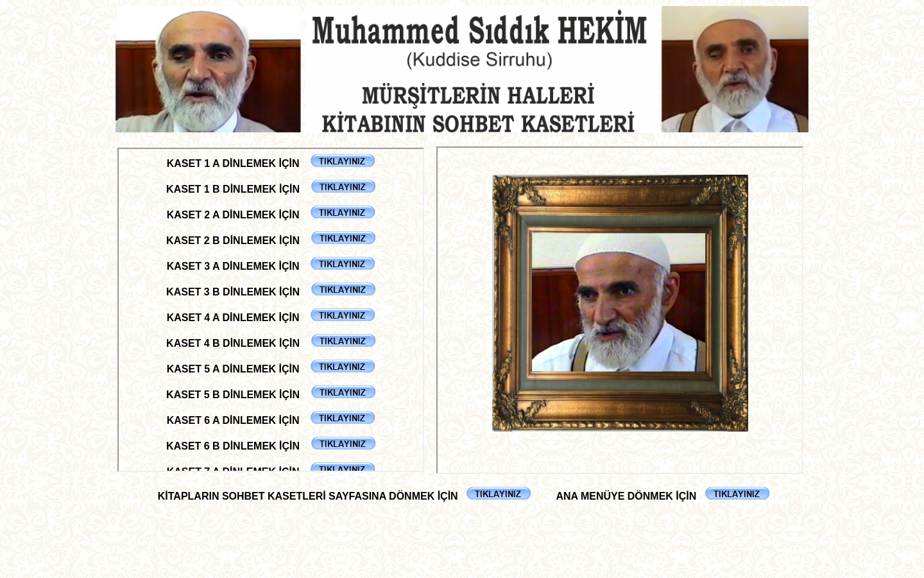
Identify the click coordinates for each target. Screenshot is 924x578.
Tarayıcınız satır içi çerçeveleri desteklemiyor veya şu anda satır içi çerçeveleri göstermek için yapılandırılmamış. (271, 310)
